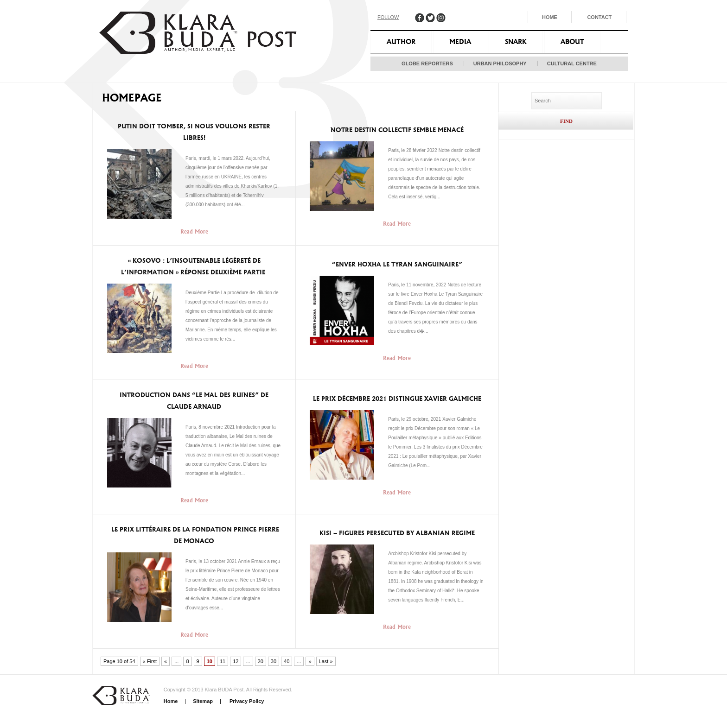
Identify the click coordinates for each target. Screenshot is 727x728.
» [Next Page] (310, 661)
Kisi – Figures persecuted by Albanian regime (397, 533)
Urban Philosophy (500, 63)
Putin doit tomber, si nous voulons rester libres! (194, 132)
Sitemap (203, 701)
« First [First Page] (150, 661)
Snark (516, 42)
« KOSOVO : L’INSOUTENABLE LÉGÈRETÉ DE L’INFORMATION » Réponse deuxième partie (194, 266)
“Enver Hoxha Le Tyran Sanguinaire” (397, 264)
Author (401, 42)
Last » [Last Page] (326, 661)
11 (223, 661)
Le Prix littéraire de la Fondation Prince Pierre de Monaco (194, 535)
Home (550, 17)
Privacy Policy (246, 701)
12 (236, 661)
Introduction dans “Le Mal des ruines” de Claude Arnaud (194, 401)
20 (261, 661)
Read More (194, 231)
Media (460, 42)
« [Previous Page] (166, 661)
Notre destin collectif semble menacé (397, 130)
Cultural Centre (572, 63)
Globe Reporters (427, 63)
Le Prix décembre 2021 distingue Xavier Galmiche (397, 399)
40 (287, 661)
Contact (599, 17)
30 (274, 661)
